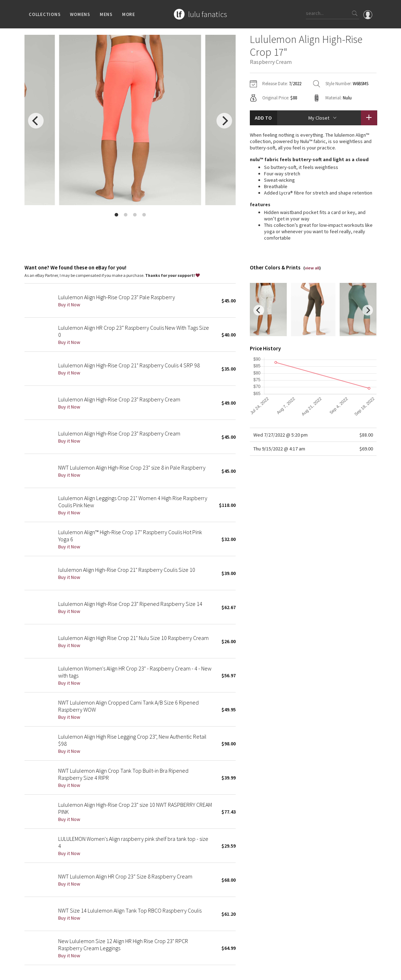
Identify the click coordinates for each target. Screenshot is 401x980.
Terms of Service (122, 971)
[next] (224, 121)
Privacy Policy (87, 971)
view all (312, 244)
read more (313, 224)
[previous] (36, 121)
